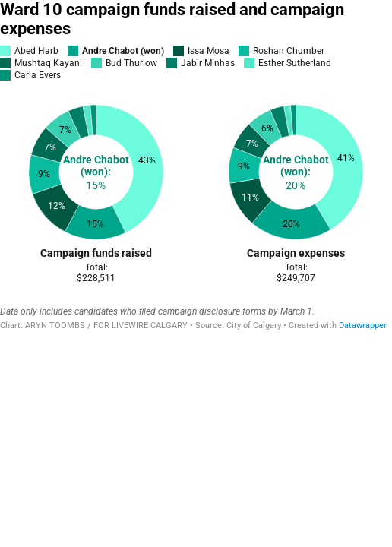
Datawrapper (363, 326)
